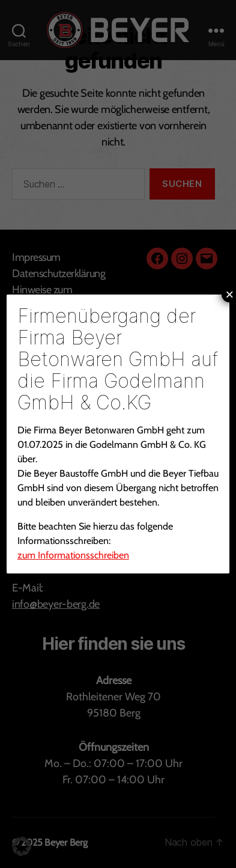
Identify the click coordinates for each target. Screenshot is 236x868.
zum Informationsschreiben (73, 555)
